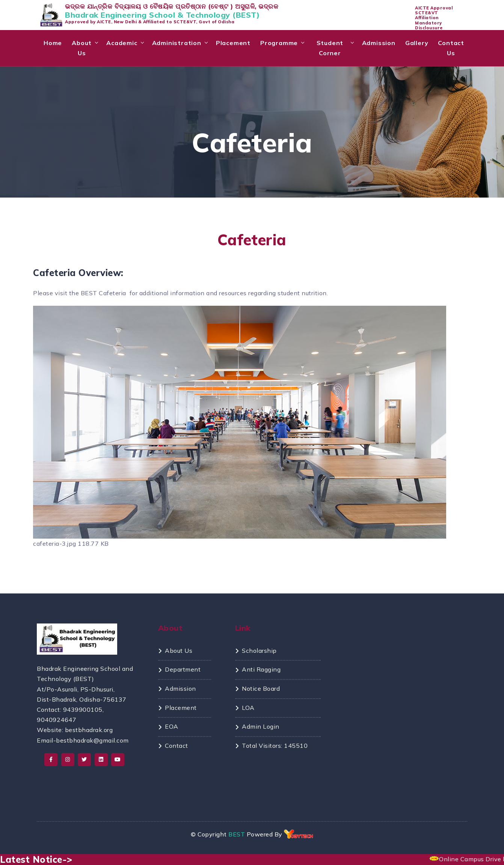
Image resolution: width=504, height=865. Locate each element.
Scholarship (259, 651)
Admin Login (261, 726)
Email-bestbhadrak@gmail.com (83, 740)
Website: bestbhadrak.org (75, 730)
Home (53, 43)
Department (183, 669)
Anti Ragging (261, 669)
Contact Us (451, 48)
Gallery (417, 43)
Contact (177, 746)
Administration (177, 43)
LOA (248, 708)
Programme (279, 43)
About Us (82, 48)
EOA (172, 726)
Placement (233, 43)
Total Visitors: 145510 (275, 746)
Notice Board (261, 688)
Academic (122, 43)
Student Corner (330, 48)
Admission (379, 43)
